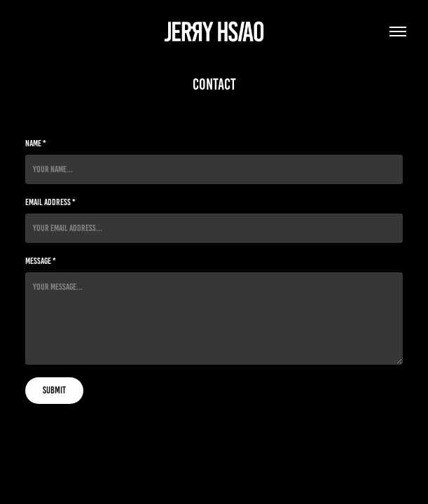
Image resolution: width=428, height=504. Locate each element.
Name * (36, 143)
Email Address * (50, 202)
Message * (41, 261)
